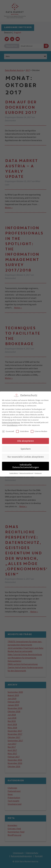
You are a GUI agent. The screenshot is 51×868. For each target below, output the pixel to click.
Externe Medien (39, 430)
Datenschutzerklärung (11, 421)
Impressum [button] (38, 472)
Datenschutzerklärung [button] (26, 472)
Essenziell (8, 430)
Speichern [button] (26, 447)
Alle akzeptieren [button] (26, 439)
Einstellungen (12, 424)
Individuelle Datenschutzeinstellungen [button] (26, 465)
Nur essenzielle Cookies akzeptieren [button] (26, 455)
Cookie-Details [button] (14, 472)
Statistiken (22, 430)
